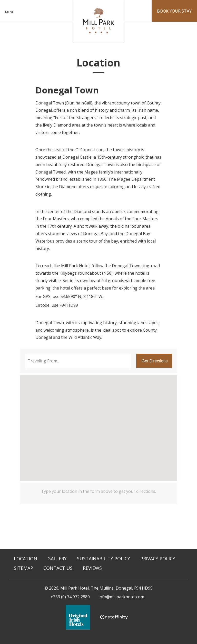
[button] (99, 424)
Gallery (57, 559)
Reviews (92, 568)
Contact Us (58, 568)
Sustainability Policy (104, 559)
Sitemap (23, 568)
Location (26, 559)
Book (174, 11)
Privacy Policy (158, 559)
